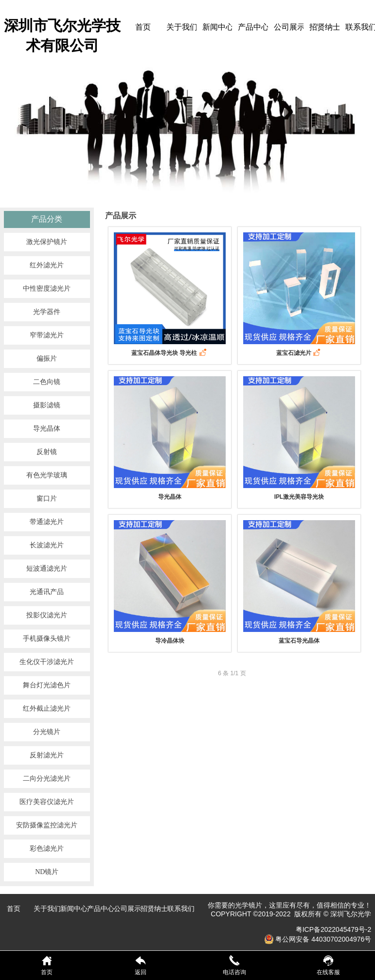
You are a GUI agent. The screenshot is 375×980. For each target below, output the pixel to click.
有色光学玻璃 (47, 475)
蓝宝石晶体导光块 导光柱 (170, 353)
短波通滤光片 (47, 569)
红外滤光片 (47, 265)
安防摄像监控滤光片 (47, 825)
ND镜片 (47, 872)
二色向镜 (47, 382)
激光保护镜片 (47, 242)
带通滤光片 (47, 522)
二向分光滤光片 (47, 779)
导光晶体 (47, 429)
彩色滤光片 (47, 849)
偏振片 (47, 359)
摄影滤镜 (47, 405)
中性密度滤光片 (47, 289)
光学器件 (47, 312)
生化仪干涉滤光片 (47, 662)
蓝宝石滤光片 (299, 353)
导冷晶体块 (170, 641)
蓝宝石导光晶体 (299, 641)
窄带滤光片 (47, 335)
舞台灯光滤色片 (47, 685)
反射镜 (47, 452)
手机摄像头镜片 (47, 639)
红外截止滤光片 (47, 709)
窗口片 (47, 499)
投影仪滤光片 (47, 615)
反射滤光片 (47, 755)
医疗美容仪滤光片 (47, 802)
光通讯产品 (47, 592)
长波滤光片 (47, 545)
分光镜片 (47, 732)
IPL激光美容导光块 (299, 497)
